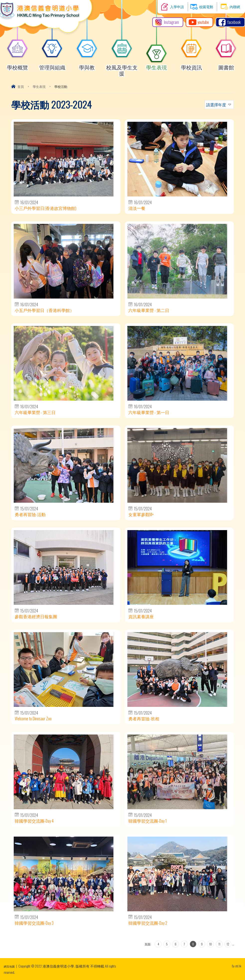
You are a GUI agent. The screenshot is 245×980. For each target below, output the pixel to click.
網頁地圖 (11, 966)
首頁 (21, 86)
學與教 (87, 65)
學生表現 (157, 65)
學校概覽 (17, 65)
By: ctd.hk (235, 966)
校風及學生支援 (122, 68)
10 (210, 944)
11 (219, 944)
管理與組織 (52, 65)
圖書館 (226, 65)
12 (228, 944)
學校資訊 (191, 65)
